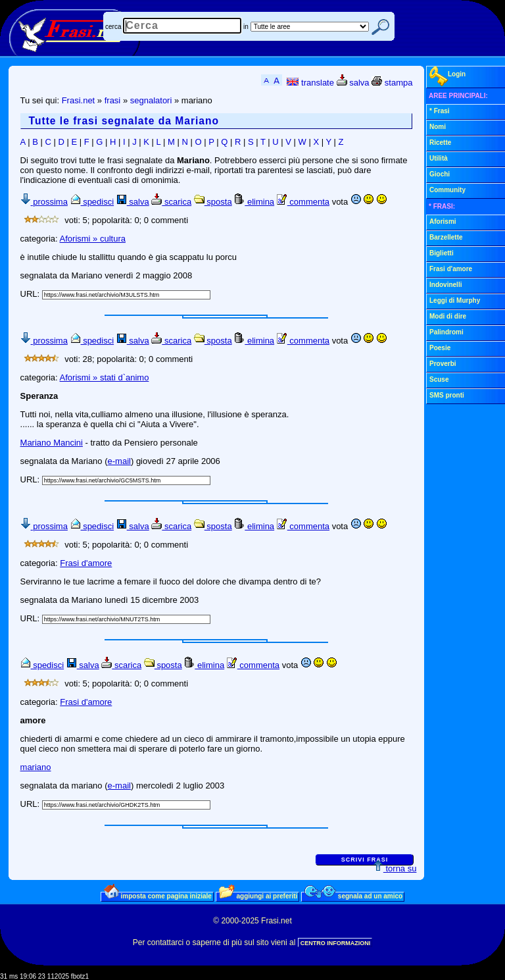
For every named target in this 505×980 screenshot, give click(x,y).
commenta (303, 202)
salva (353, 83)
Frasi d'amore (86, 563)
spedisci (92, 202)
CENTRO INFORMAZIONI (336, 943)
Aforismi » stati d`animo (105, 377)
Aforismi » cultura (93, 239)
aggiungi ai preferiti (258, 896)
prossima (44, 202)
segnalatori (151, 100)
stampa (392, 83)
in (246, 27)
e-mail (119, 461)
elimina (254, 202)
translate (310, 83)
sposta (213, 202)
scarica (171, 202)
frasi (113, 100)
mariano (36, 767)
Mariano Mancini (52, 443)
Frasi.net (79, 100)
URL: (31, 294)
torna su (395, 868)
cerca (113, 27)
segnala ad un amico (353, 896)
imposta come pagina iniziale (158, 896)
